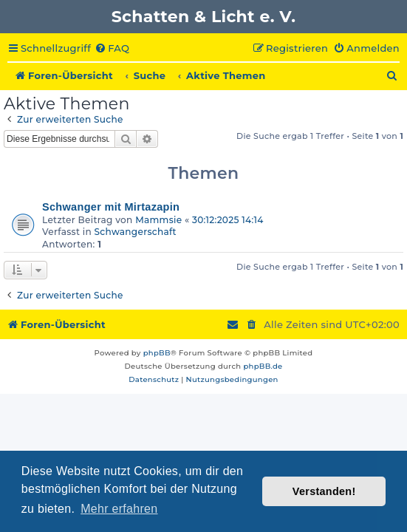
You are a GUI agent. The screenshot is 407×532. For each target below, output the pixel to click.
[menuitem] (112, 49)
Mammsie (158, 220)
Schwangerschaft (136, 232)
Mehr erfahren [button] (119, 509)
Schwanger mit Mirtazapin (111, 207)
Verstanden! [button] (324, 491)
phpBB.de (263, 366)
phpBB (157, 353)
